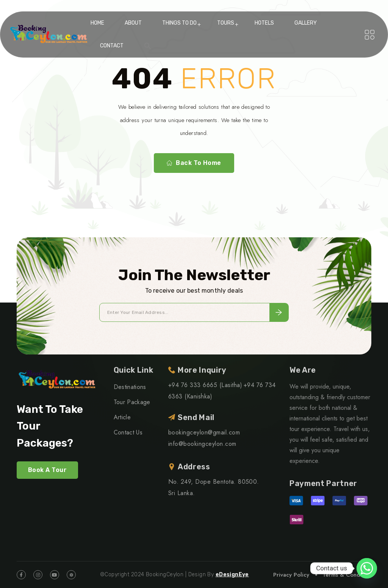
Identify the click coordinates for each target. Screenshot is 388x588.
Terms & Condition (347, 575)
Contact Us (128, 432)
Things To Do (179, 23)
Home (97, 23)
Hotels (264, 23)
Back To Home (194, 163)
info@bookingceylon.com (202, 444)
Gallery (306, 23)
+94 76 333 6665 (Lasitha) (205, 385)
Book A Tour (47, 470)
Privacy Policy (291, 575)
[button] (148, 46)
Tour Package (132, 402)
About (133, 23)
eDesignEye (232, 575)
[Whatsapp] (367, 568)
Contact (112, 46)
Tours (226, 23)
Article (122, 417)
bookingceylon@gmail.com (204, 432)
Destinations (130, 387)
